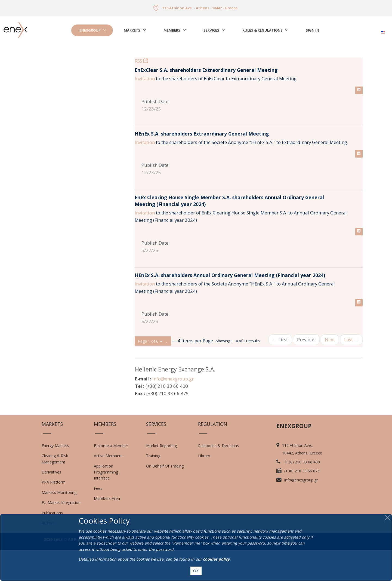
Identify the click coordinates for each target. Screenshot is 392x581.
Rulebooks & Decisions (218, 477)
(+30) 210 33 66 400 (302, 493)
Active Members (108, 487)
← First (280, 371)
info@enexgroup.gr (173, 410)
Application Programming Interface (109, 503)
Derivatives (51, 503)
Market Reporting (161, 477)
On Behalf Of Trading (165, 497)
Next (330, 371)
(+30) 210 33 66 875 (302, 502)
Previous (306, 371)
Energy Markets (55, 477)
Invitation (145, 110)
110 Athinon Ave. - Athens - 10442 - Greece (200, 8)
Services (211, 30)
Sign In (312, 30)
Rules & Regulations (263, 30)
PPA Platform (54, 513)
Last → (351, 371)
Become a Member (111, 477)
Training (153, 487)
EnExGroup (90, 30)
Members (172, 30)
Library (204, 487)
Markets (132, 30)
